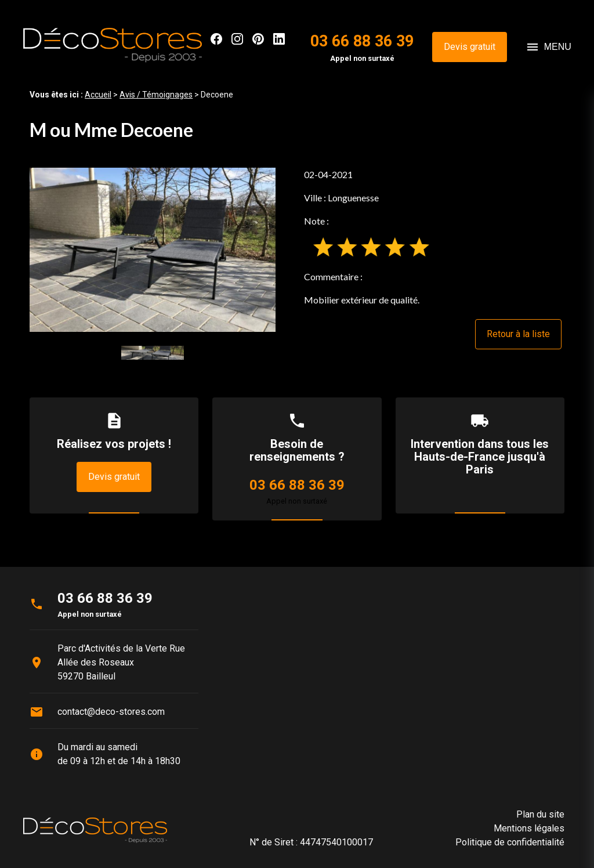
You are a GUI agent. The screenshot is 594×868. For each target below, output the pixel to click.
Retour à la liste (518, 334)
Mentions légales (529, 828)
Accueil (98, 95)
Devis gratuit (470, 47)
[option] (153, 250)
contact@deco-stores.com (111, 712)
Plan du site (540, 814)
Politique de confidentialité (510, 842)
